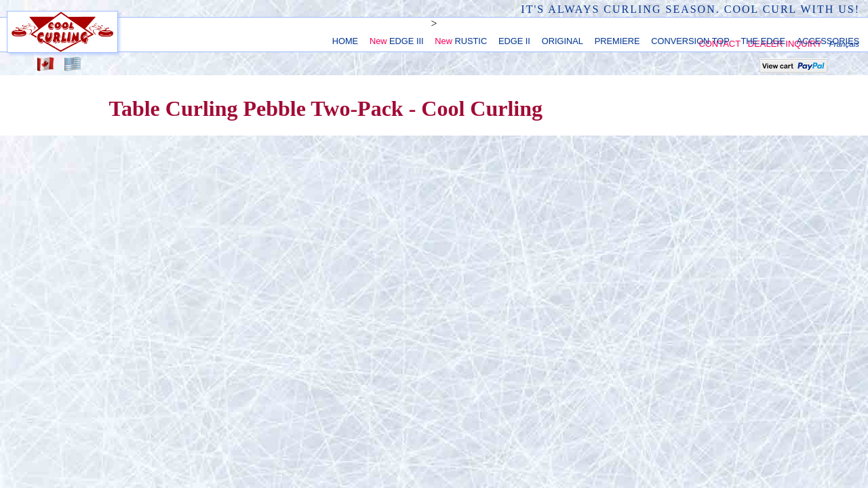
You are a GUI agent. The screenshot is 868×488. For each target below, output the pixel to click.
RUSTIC (461, 41)
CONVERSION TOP (690, 41)
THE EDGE (763, 41)
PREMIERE (617, 41)
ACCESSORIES (828, 41)
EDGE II (514, 41)
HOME (345, 41)
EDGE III (397, 41)
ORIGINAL (563, 41)
